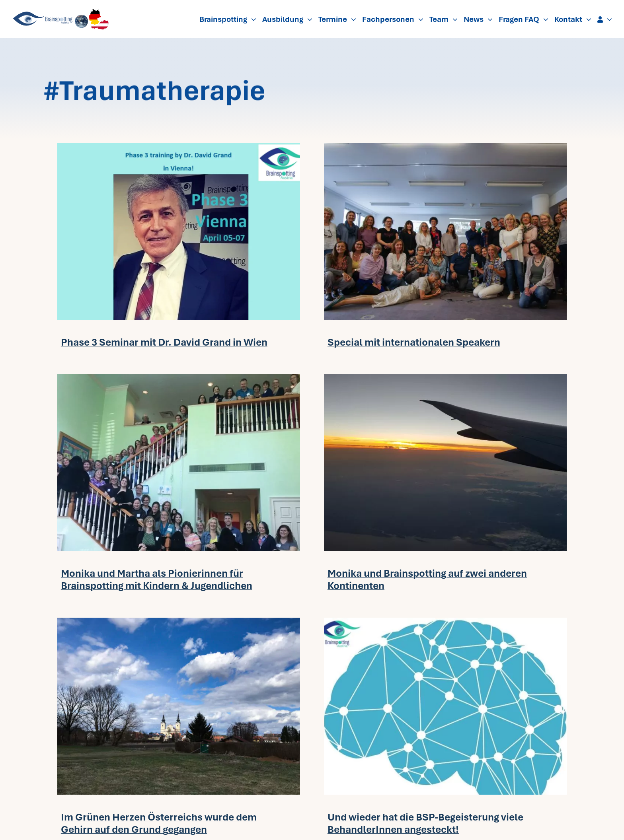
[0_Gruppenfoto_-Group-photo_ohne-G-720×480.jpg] (445, 147)
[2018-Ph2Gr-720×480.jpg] (179, 621)
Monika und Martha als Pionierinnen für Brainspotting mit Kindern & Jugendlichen (157, 579)
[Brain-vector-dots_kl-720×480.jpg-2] (445, 621)
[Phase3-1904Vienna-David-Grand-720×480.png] (179, 147)
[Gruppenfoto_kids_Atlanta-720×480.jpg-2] (179, 378)
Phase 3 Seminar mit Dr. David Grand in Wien (164, 342)
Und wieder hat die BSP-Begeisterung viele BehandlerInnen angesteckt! (425, 823)
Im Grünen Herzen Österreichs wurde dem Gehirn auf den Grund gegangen (159, 823)
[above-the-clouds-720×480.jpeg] (445, 378)
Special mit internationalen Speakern (414, 342)
